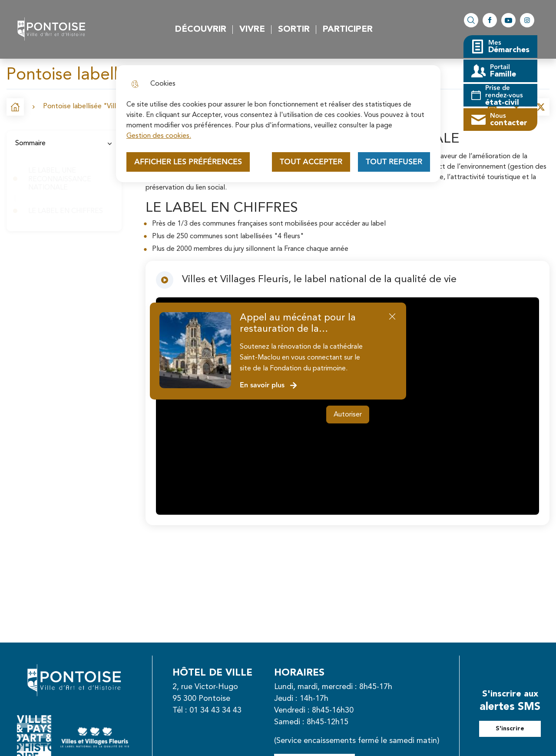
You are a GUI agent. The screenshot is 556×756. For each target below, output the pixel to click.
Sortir (294, 30)
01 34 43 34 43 (215, 710)
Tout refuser (394, 162)
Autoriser (348, 415)
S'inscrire (510, 729)
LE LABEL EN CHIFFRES (66, 211)
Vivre (252, 30)
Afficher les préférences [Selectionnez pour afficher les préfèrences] (188, 162)
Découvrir (201, 30)
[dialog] (278, 124)
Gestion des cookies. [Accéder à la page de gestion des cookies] (159, 136)
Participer (348, 30)
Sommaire (64, 143)
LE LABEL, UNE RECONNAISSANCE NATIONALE (60, 179)
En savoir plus (269, 385)
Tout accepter (311, 162)
